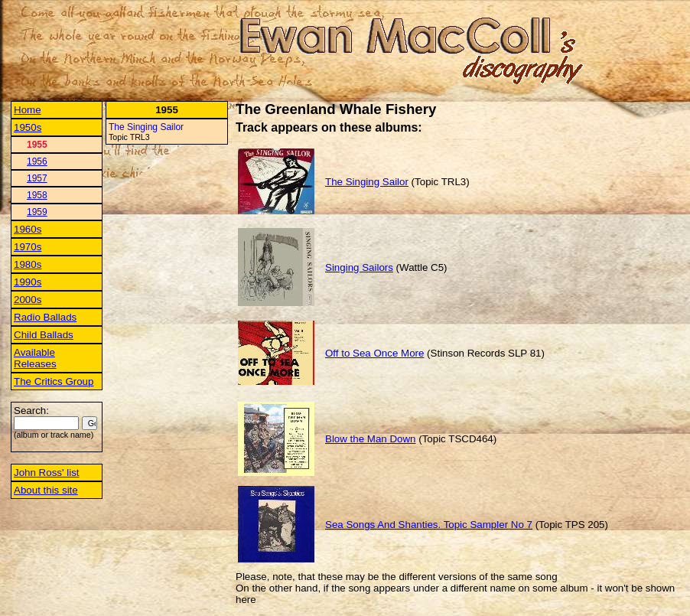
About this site (46, 490)
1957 (37, 178)
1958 (37, 195)
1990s (28, 282)
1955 (37, 145)
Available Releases (35, 358)
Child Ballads (44, 335)
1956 (37, 161)
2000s (28, 300)
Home (28, 110)
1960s (28, 229)
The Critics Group (54, 381)
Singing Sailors (359, 267)
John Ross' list (47, 473)
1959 (37, 212)
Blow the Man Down (371, 439)
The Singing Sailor (146, 127)
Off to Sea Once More (374, 353)
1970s (28, 247)
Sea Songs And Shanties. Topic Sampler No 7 (429, 525)
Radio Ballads (45, 317)
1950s (28, 127)
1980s (28, 264)
